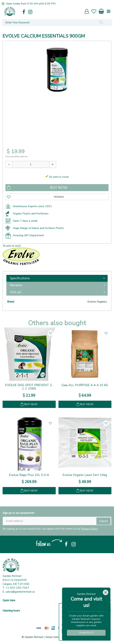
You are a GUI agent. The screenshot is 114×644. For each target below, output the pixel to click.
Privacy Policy (89, 529)
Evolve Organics (97, 302)
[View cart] (101, 11)
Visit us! (16, 292)
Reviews (16, 285)
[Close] (106, 592)
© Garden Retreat (33, 637)
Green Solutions (55, 637)
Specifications (20, 278)
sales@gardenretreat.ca (20, 592)
